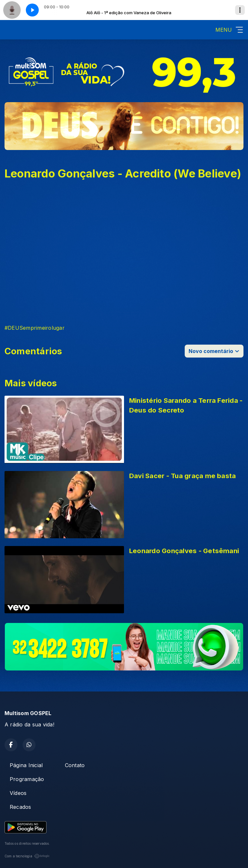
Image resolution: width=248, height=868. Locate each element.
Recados (21, 807)
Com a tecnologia (27, 856)
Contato (75, 765)
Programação (27, 779)
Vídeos (18, 793)
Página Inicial (26, 765)
